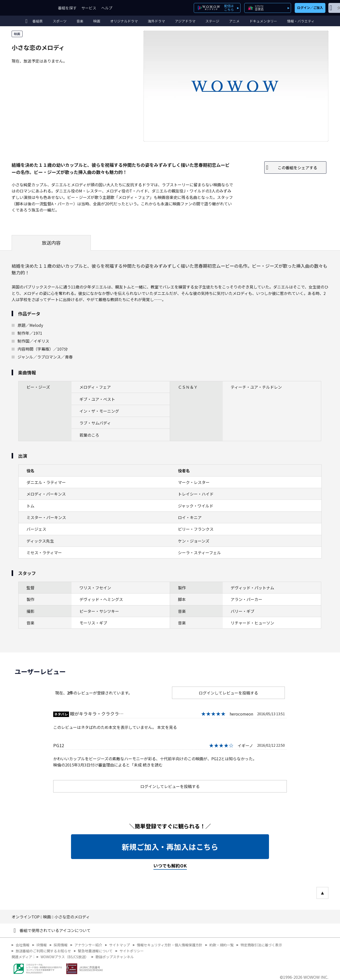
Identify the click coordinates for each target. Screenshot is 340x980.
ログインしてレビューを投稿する (228, 693)
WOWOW (30, 8)
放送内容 (51, 243)
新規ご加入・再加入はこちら (170, 847)
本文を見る (167, 727)
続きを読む (153, 765)
